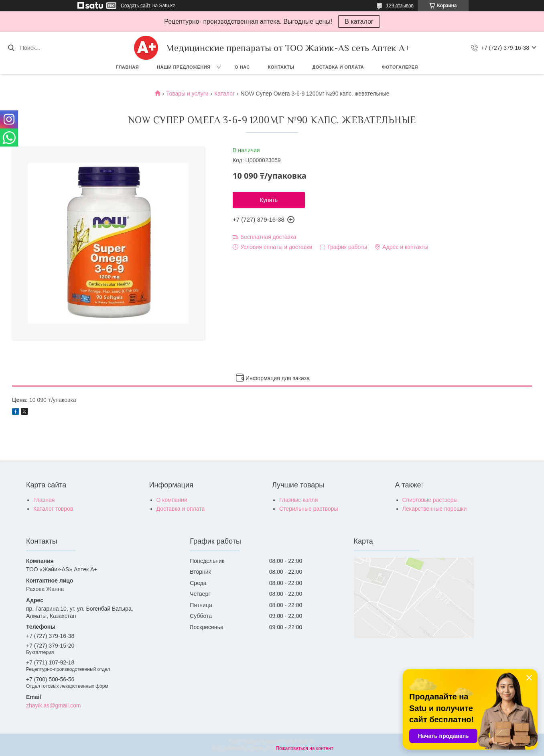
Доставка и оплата (338, 67)
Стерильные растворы (309, 509)
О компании (172, 500)
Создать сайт (136, 6)
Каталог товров (53, 509)
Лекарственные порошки (435, 509)
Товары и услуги (187, 94)
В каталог (359, 21)
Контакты (281, 67)
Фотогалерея (400, 67)
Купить (269, 200)
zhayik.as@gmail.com (53, 705)
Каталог (224, 94)
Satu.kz (306, 741)
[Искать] (11, 48)
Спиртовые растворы (430, 500)
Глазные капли (298, 500)
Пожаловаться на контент (304, 748)
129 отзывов (400, 6)
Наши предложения (184, 67)
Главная (127, 67)
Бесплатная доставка (268, 237)
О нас (242, 67)
